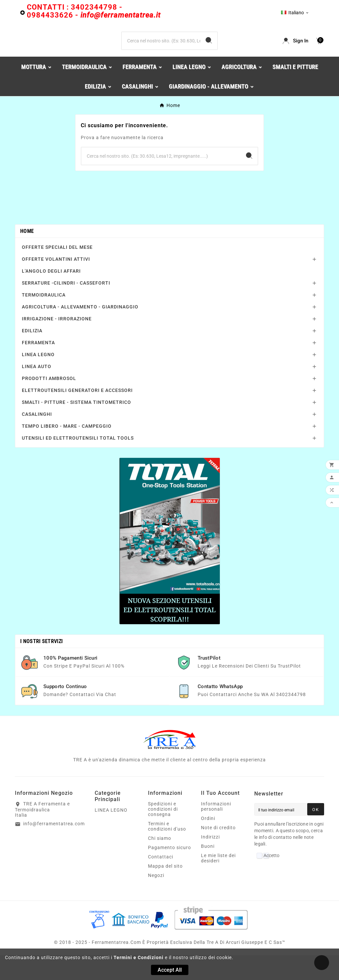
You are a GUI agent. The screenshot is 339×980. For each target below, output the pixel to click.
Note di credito (218, 852)
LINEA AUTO (37, 391)
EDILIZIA (32, 355)
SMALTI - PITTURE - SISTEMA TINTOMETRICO (76, 427)
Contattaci (161, 882)
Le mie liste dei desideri (218, 883)
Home (27, 256)
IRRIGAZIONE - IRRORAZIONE (57, 344)
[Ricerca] (161, 53)
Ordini (208, 843)
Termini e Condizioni (139, 957)
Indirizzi (210, 862)
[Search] (209, 53)
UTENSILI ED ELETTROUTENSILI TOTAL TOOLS (78, 463)
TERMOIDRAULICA (44, 320)
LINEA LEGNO (38, 379)
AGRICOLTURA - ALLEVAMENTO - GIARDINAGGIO (80, 332)
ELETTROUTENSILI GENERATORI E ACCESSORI (77, 415)
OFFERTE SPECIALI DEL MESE (57, 272)
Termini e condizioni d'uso (167, 851)
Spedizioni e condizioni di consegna (163, 834)
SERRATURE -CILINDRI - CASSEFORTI (66, 308)
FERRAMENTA (38, 367)
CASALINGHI (37, 439)
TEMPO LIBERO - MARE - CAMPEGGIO (67, 451)
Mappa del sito (165, 891)
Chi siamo (160, 863)
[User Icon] (295, 53)
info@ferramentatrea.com (54, 848)
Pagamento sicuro (169, 872)
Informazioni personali (216, 831)
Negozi (156, 900)
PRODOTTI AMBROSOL (49, 403)
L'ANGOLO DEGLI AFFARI (51, 296)
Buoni (208, 871)
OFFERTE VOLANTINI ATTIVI (56, 284)
